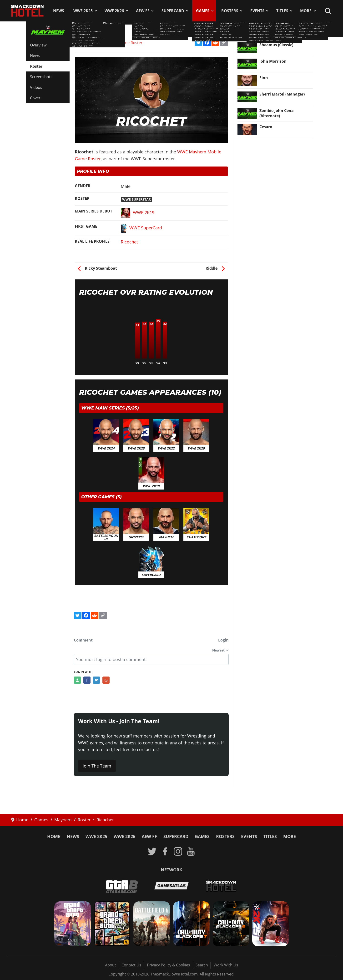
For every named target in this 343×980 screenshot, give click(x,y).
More (306, 11)
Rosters (230, 11)
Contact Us (131, 965)
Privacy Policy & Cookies (169, 965)
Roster (36, 66)
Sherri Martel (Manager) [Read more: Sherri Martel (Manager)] (282, 94)
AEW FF (143, 11)
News (59, 11)
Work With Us (226, 965)
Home (54, 836)
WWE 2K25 (83, 11)
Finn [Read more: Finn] (264, 78)
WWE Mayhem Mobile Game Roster (111, 43)
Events (257, 11)
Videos (36, 87)
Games (203, 11)
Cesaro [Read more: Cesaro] (266, 127)
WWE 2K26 (114, 11)
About (111, 965)
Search (202, 965)
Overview (38, 45)
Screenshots (41, 77)
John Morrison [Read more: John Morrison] (273, 61)
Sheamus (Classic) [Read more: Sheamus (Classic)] (276, 45)
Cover (35, 98)
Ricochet (129, 242)
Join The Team (97, 766)
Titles (282, 11)
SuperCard (173, 11)
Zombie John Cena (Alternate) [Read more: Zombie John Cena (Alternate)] (277, 113)
